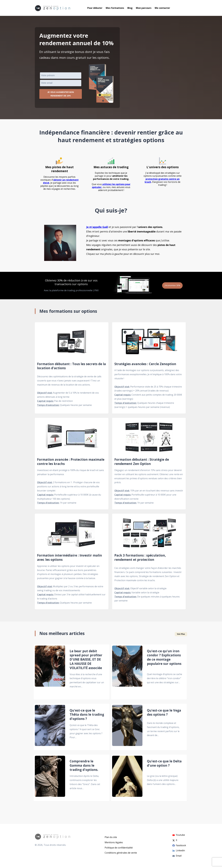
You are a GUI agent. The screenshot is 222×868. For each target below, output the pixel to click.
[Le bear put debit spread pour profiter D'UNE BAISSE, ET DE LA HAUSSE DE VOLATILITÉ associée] (50, 673)
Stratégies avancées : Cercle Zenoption (145, 365)
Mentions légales (114, 842)
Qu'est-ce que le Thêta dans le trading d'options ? (87, 716)
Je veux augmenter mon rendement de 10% (61, 95)
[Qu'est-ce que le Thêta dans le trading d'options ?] (50, 728)
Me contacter (162, 8)
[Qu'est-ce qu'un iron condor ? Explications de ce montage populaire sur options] (127, 673)
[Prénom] (61, 76)
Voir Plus (181, 635)
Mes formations (115, 8)
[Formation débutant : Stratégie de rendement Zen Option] (149, 438)
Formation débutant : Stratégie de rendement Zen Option (142, 463)
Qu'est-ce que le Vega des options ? (164, 714)
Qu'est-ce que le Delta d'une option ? (164, 765)
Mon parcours (144, 8)
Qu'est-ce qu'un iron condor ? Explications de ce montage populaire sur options (164, 659)
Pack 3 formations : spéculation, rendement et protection (140, 559)
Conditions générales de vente (121, 853)
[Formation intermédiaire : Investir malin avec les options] (72, 534)
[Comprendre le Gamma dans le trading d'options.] (50, 779)
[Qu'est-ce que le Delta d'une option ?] (127, 779)
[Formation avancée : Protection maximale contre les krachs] (72, 438)
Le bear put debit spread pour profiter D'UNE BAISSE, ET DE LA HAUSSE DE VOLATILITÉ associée (86, 661)
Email (177, 856)
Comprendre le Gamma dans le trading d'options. (84, 767)
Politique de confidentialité (119, 848)
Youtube (179, 835)
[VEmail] (61, 83)
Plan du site (111, 837)
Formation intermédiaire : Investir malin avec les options (70, 559)
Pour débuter (95, 8)
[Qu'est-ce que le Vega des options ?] (127, 728)
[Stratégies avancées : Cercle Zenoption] (149, 343)
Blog (130, 8)
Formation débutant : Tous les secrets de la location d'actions (71, 367)
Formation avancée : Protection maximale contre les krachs (71, 463)
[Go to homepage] (53, 8)
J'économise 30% (171, 287)
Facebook (179, 845)
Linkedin (179, 850)
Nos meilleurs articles (62, 635)
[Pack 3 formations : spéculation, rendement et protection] (149, 534)
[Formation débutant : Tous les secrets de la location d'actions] (72, 343)
